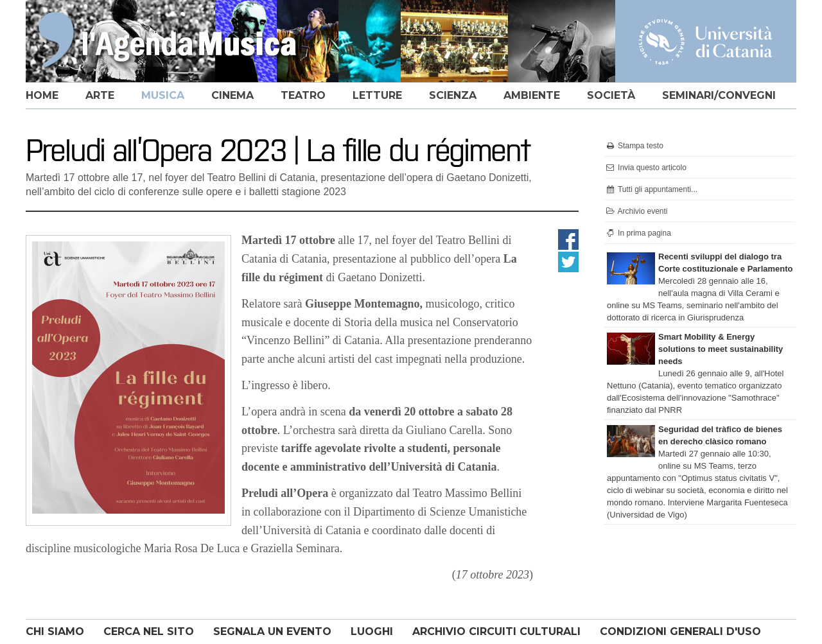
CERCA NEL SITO (149, 631)
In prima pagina (638, 233)
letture (377, 95)
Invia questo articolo (646, 168)
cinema (232, 95)
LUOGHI (372, 631)
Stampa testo (634, 146)
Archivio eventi (636, 211)
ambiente (532, 95)
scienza (453, 95)
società (611, 95)
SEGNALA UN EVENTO (272, 631)
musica (163, 95)
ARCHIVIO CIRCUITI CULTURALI (496, 631)
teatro (303, 95)
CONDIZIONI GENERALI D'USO (680, 631)
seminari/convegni (719, 95)
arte (100, 95)
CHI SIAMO (55, 631)
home (42, 95)
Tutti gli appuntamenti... (651, 189)
